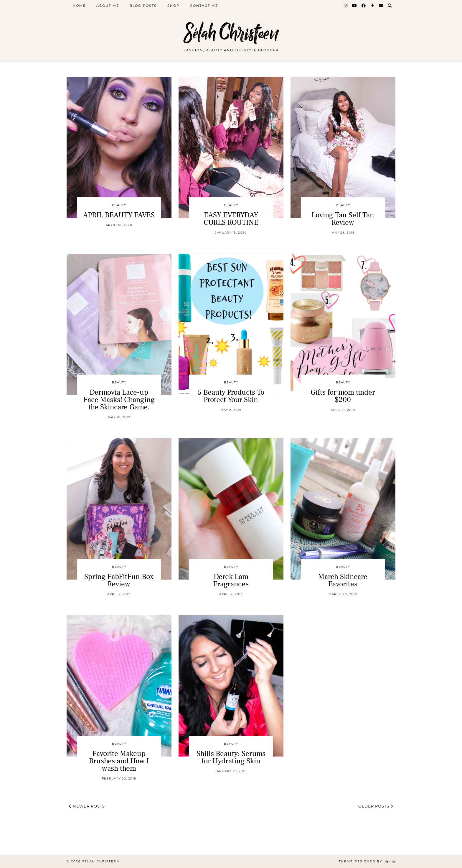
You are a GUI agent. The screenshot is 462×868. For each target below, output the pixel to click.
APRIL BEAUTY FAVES (119, 215)
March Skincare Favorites (343, 580)
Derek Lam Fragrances (231, 580)
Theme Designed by (367, 861)
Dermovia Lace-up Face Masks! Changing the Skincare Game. (119, 400)
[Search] (390, 6)
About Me (108, 6)
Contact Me (204, 6)
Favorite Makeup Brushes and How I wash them (119, 761)
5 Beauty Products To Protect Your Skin (231, 396)
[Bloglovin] (373, 6)
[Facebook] (364, 6)
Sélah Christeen (231, 33)
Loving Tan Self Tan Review (343, 219)
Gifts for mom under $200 (343, 396)
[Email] (381, 6)
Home (79, 6)
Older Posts (376, 806)
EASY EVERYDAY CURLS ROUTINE (231, 219)
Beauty (119, 205)
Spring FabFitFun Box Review (119, 580)
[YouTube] (355, 6)
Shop (173, 6)
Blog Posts (143, 6)
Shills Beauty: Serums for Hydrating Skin (231, 757)
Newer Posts (87, 806)
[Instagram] (346, 6)
